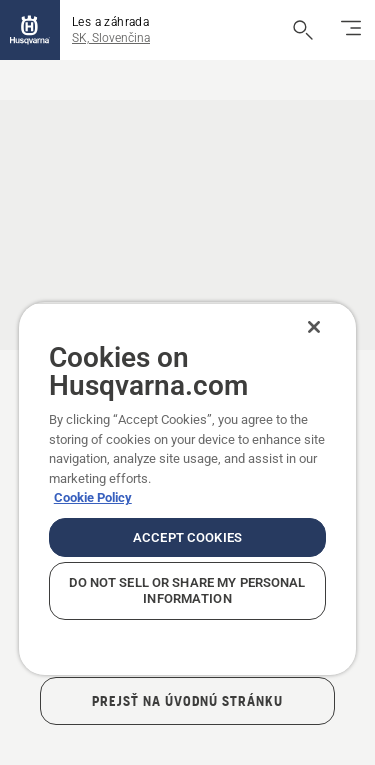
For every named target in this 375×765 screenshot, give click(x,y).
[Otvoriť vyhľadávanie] (303, 30)
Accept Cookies (187, 537)
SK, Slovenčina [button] (111, 38)
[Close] (314, 327)
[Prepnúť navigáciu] (351, 30)
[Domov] (30, 30)
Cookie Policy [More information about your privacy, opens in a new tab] (93, 497)
